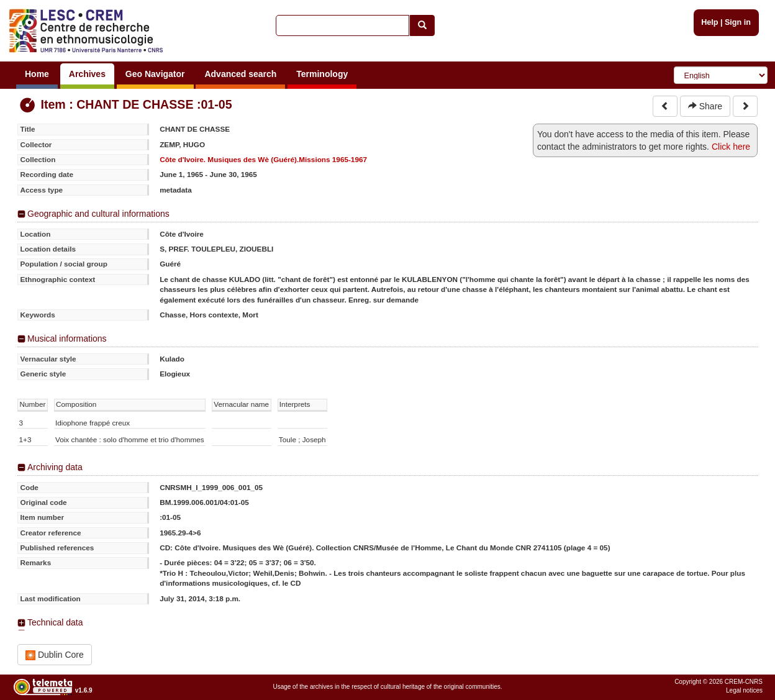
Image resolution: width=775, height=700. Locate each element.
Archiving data (55, 467)
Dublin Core (55, 655)
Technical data (55, 622)
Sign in (738, 22)
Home (37, 74)
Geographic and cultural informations (98, 214)
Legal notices (744, 690)
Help (709, 22)
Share (705, 106)
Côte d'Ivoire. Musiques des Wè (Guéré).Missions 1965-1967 (263, 159)
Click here (731, 147)
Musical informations (67, 339)
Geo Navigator (155, 74)
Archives (87, 74)
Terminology (322, 74)
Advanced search (240, 74)
